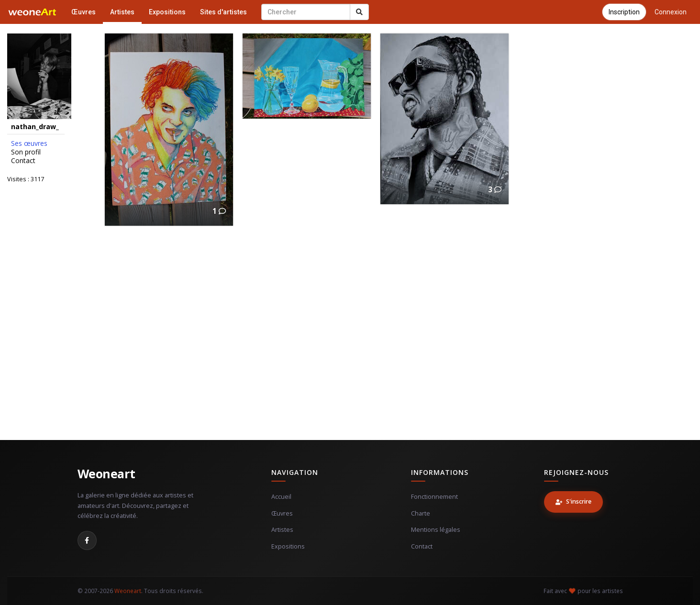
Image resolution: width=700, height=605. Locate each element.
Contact (23, 161)
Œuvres (83, 12)
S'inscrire (573, 501)
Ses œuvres (29, 143)
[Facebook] (87, 540)
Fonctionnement (434, 497)
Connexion (671, 12)
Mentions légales (436, 530)
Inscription (624, 12)
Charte (421, 513)
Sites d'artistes (223, 12)
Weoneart (106, 473)
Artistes (122, 12)
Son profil (26, 152)
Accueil (281, 497)
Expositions (167, 12)
